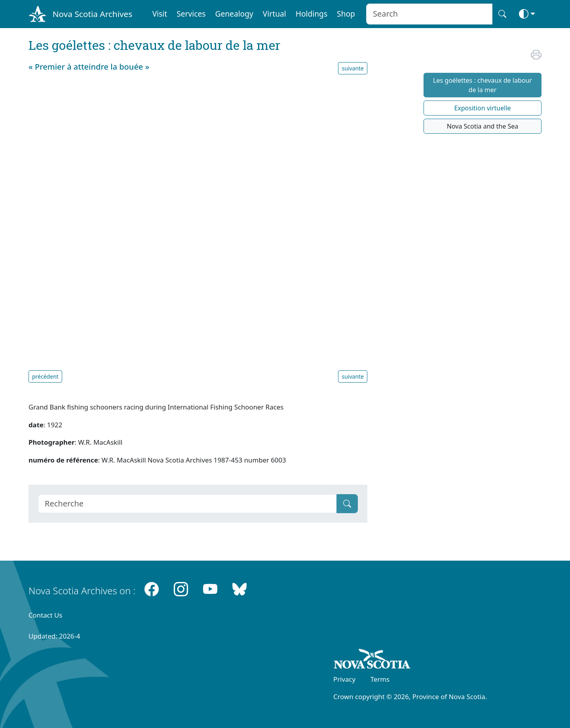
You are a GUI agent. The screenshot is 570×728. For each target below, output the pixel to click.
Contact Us (45, 615)
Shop (346, 14)
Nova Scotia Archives (92, 14)
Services (191, 14)
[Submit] (347, 504)
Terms (380, 679)
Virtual (275, 14)
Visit (160, 14)
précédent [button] (45, 376)
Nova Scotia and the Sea (483, 126)
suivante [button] (353, 68)
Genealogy (234, 14)
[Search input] (429, 14)
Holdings (312, 14)
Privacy (344, 679)
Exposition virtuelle (482, 108)
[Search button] (502, 14)
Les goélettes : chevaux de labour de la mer (483, 85)
